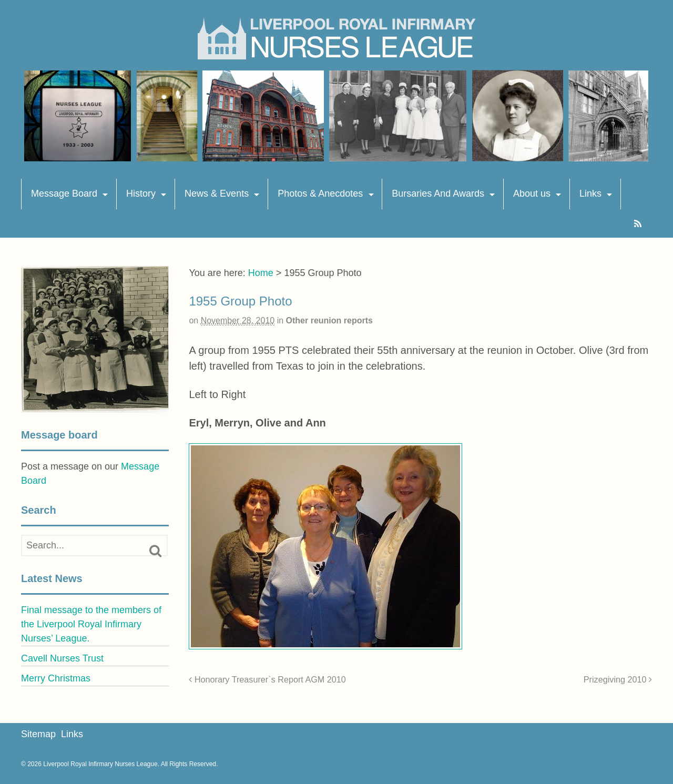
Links (590, 194)
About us (532, 194)
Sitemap (38, 734)
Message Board (64, 194)
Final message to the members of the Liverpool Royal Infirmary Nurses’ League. (91, 624)
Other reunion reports (329, 320)
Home (261, 273)
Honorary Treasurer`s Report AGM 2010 (267, 679)
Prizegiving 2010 (618, 679)
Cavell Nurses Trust (62, 658)
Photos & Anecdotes (320, 194)
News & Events (217, 194)
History (141, 194)
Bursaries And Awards (438, 194)
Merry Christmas (56, 678)
